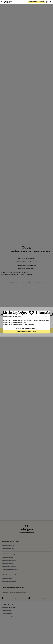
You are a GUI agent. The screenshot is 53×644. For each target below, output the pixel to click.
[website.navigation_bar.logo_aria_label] (8, 2)
